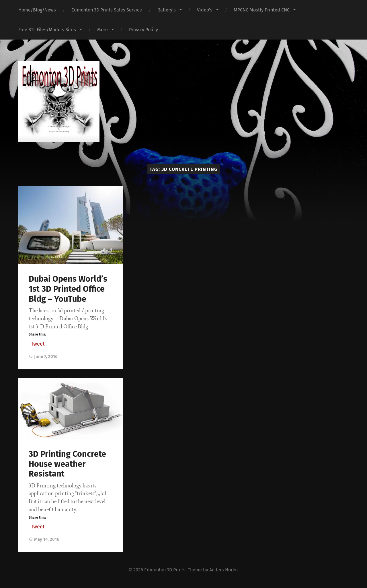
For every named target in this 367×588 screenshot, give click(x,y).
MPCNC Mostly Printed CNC (262, 10)
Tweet (38, 343)
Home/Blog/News (37, 10)
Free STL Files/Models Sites (47, 30)
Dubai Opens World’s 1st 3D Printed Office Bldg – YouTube (68, 289)
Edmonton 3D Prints (165, 570)
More (103, 30)
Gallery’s (167, 10)
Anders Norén (223, 570)
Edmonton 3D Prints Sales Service (107, 10)
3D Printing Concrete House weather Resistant (67, 464)
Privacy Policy (144, 30)
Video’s (205, 10)
